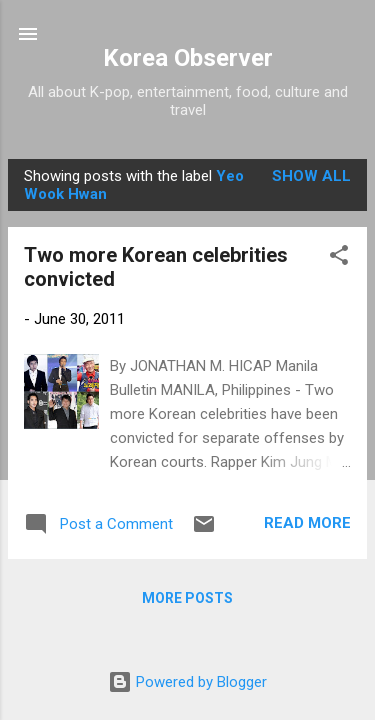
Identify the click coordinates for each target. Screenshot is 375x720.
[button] (339, 258)
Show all (311, 176)
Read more (307, 523)
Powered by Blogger (187, 682)
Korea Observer (188, 58)
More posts (187, 598)
